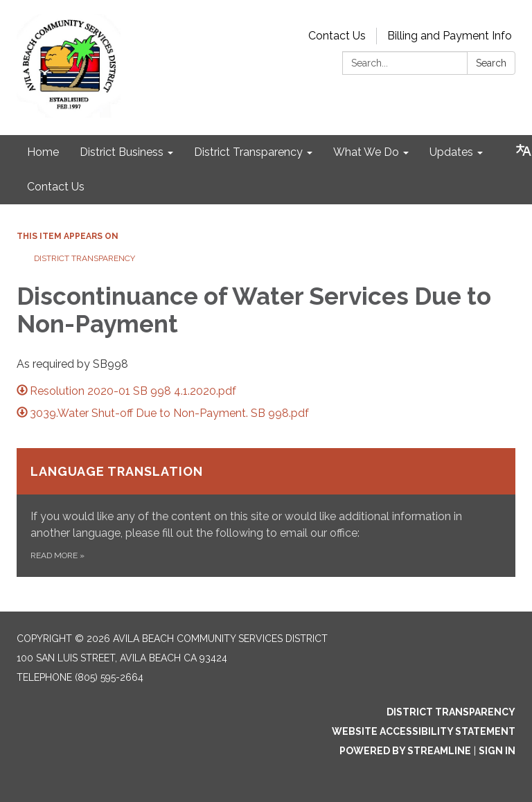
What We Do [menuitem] (366, 152)
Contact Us (337, 36)
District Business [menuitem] (122, 152)
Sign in (497, 751)
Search (491, 63)
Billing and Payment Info (450, 36)
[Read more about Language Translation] (266, 513)
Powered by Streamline (405, 751)
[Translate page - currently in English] (524, 150)
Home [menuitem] (43, 152)
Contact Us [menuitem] (56, 187)
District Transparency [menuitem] (248, 152)
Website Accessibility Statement (424, 731)
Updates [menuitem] (451, 152)
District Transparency (85, 258)
